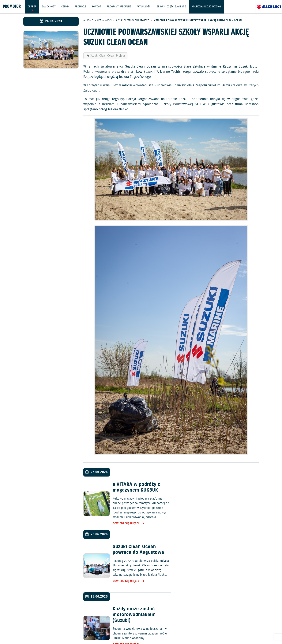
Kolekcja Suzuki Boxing (208, 7)
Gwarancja (73, 632)
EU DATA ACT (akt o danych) (174, 632)
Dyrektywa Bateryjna (209, 632)
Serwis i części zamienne (173, 7)
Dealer (32, 7)
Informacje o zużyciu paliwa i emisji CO (126, 632)
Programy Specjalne (120, 7)
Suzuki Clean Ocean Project (108, 56)
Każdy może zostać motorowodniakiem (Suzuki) (134, 553)
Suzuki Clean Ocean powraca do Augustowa (227, 488)
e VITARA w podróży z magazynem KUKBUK (136, 488)
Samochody (49, 7)
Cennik (66, 7)
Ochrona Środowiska (16, 632)
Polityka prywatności (48, 632)
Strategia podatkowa (240, 632)
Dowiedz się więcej (125, 524)
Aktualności (145, 7)
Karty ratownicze (268, 632)
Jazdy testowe (159, 622)
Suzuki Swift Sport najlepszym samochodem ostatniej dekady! (229, 553)
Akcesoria (89, 632)
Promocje (81, 7)
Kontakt (97, 7)
